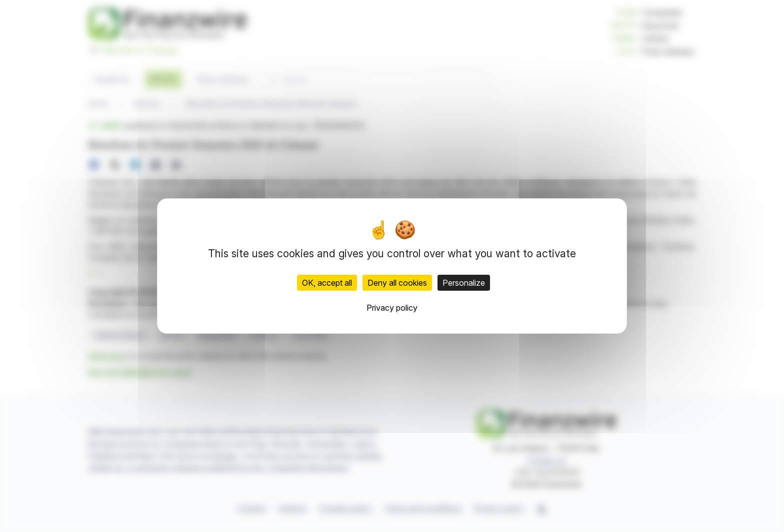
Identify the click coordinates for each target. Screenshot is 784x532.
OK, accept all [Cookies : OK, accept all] (327, 283)
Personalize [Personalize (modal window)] (464, 283)
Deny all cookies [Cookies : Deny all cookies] (397, 283)
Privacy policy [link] (392, 308)
